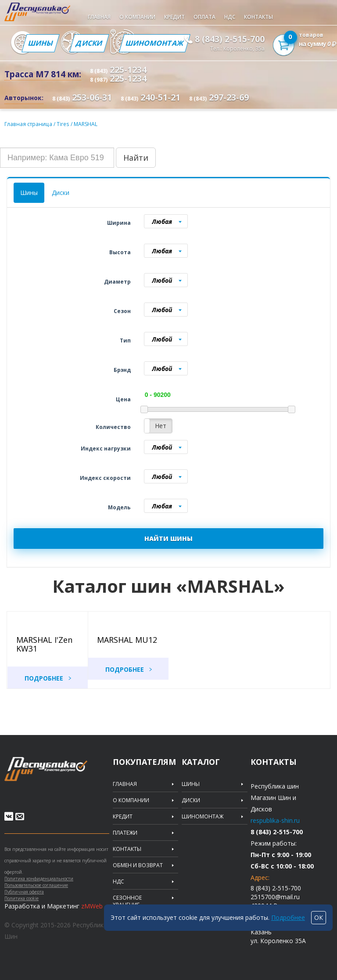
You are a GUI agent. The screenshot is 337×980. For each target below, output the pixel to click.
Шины (40, 43)
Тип (125, 340)
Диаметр (117, 281)
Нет (161, 425)
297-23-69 (219, 97)
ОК (319, 917)
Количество (113, 427)
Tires (63, 124)
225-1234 (118, 70)
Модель (119, 507)
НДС (230, 17)
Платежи (125, 832)
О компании (137, 17)
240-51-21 (151, 97)
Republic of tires (62, 773)
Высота (120, 252)
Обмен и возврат (138, 865)
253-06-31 (82, 97)
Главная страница (28, 124)
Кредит (174, 17)
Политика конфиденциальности (39, 879)
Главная (99, 17)
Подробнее (44, 678)
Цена (123, 399)
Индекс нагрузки (106, 448)
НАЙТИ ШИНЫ (168, 538)
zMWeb (92, 906)
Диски (89, 43)
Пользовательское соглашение (36, 886)
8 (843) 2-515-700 (230, 39)
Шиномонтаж (154, 43)
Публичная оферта (24, 892)
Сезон (122, 311)
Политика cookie (22, 899)
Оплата (204, 17)
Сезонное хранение (127, 901)
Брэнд (122, 369)
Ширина (119, 222)
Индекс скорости (105, 477)
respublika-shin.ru (275, 820)
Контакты (258, 17)
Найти (136, 157)
